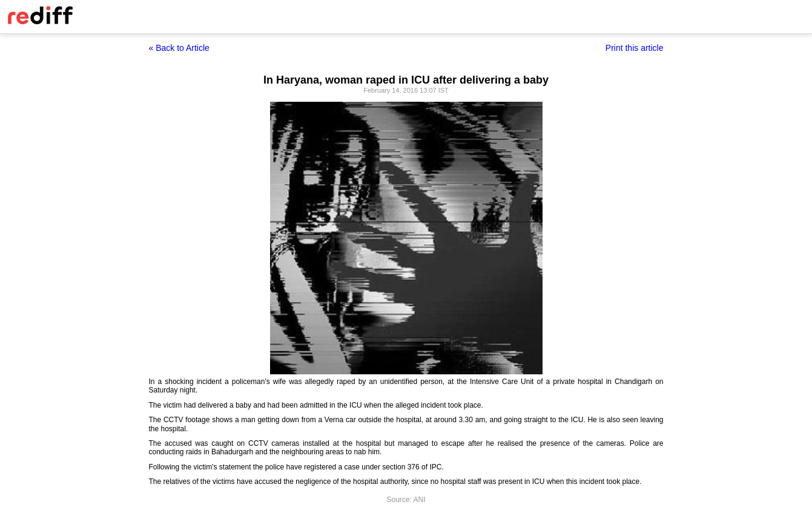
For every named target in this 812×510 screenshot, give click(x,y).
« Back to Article (179, 48)
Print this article (635, 48)
